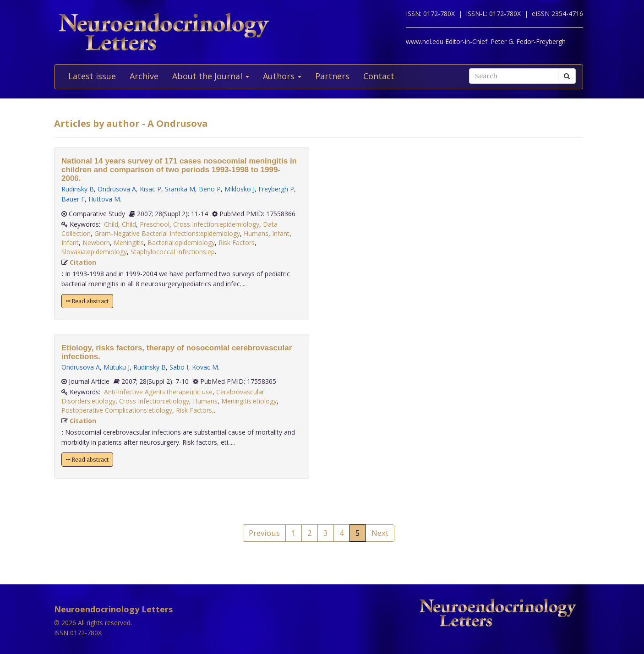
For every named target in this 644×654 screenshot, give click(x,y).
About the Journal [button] (211, 76)
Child (111, 224)
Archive (144, 76)
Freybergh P (276, 189)
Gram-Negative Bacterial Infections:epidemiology (167, 233)
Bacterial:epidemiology (181, 243)
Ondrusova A (117, 189)
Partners (332, 76)
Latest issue (92, 76)
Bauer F (73, 199)
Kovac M (205, 367)
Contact (379, 76)
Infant (281, 233)
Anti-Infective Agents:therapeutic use (158, 392)
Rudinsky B (78, 189)
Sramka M (180, 189)
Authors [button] (282, 76)
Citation (83, 262)
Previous (264, 533)
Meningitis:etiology (249, 401)
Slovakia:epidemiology (94, 252)
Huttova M (104, 199)
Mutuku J (117, 367)
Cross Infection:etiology (154, 401)
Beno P (210, 189)
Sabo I (179, 367)
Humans (256, 233)
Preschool (155, 224)
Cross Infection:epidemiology (216, 224)
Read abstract (87, 301)
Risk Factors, (195, 410)
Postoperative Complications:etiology (117, 410)
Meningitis (129, 243)
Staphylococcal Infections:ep (173, 252)
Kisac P (150, 189)
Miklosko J (240, 189)
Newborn (96, 243)
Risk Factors (237, 243)
